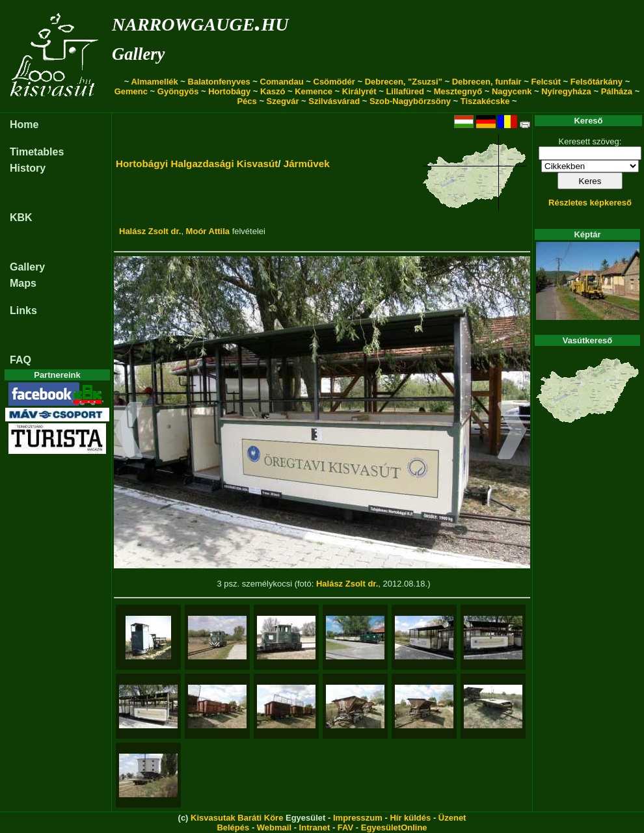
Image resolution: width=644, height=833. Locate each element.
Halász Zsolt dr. (150, 231)
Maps (23, 283)
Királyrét (359, 91)
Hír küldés (410, 818)
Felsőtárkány (597, 82)
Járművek (307, 164)
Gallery (138, 54)
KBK (21, 218)
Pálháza (617, 91)
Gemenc (131, 91)
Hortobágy (229, 91)
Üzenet (452, 818)
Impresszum (358, 818)
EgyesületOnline (394, 827)
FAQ (20, 360)
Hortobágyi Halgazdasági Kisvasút (197, 164)
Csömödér (334, 82)
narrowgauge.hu (200, 22)
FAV (345, 827)
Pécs (247, 101)
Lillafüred (405, 91)
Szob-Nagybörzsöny (410, 101)
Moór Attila (208, 231)
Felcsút (546, 82)
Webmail (274, 827)
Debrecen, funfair (487, 82)
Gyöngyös (178, 91)
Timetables (37, 152)
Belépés (233, 827)
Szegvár (283, 101)
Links (23, 311)
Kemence (314, 91)
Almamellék (154, 82)
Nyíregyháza (566, 91)
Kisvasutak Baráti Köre (237, 818)
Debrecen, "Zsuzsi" (404, 82)
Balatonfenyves (219, 82)
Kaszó (273, 91)
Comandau (282, 82)
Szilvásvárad (334, 101)
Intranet (315, 827)
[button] (128, 432)
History (28, 168)
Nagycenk (512, 91)
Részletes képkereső (590, 203)
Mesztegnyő (458, 91)
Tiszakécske (485, 101)
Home (24, 125)
